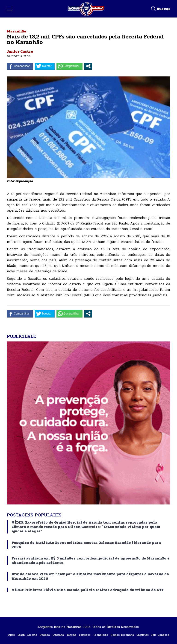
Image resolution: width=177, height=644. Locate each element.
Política (45, 635)
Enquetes (143, 635)
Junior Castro (20, 51)
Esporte (32, 635)
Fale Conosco (160, 635)
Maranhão (17, 31)
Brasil (21, 635)
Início (11, 635)
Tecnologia (101, 635)
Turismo (72, 635)
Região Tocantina (122, 635)
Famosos (85, 635)
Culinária (58, 635)
